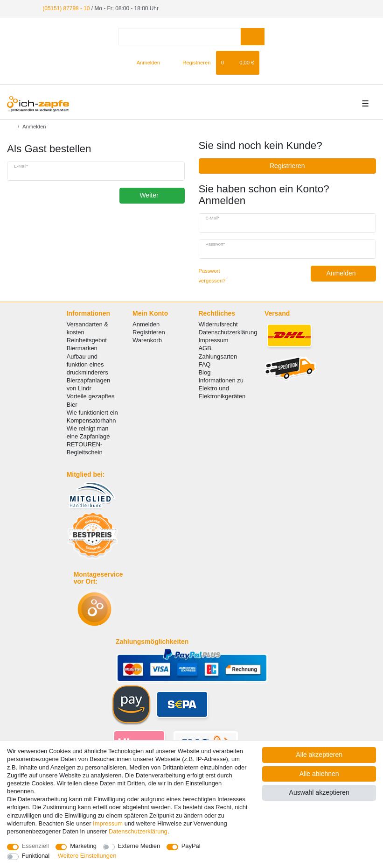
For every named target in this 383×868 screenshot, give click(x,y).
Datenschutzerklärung (228, 332)
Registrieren (287, 166)
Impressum (213, 340)
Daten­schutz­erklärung (138, 831)
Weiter (158, 195)
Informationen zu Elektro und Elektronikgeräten (222, 388)
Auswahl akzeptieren (319, 792)
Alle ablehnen (319, 774)
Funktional (36, 856)
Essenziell (35, 846)
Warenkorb (147, 340)
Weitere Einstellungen (87, 856)
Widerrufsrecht (218, 324)
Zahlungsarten (218, 356)
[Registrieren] (191, 63)
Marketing (83, 846)
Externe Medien (139, 846)
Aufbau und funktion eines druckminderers (87, 364)
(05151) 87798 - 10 (66, 8)
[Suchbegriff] (180, 37)
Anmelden (348, 273)
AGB (205, 348)
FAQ (204, 364)
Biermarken (82, 348)
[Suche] (253, 37)
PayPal (191, 846)
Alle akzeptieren (319, 755)
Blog (204, 372)
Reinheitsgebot (87, 340)
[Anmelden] (144, 63)
